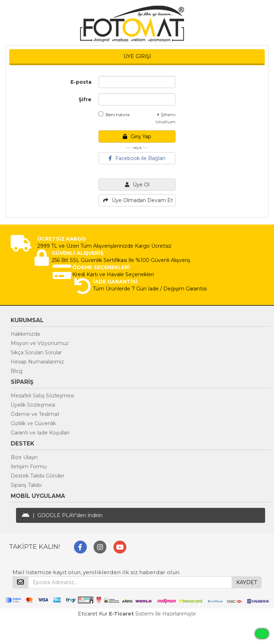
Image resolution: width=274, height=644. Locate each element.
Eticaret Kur (93, 614)
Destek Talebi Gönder (38, 476)
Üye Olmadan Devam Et (138, 200)
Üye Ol (137, 185)
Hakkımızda (25, 334)
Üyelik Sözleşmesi (33, 405)
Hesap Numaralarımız (37, 362)
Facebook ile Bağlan (137, 158)
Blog (17, 371)
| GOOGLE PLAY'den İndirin (62, 515)
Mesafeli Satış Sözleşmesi (42, 396)
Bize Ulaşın (24, 457)
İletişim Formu (29, 467)
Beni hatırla (114, 114)
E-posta (81, 82)
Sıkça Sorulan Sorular (36, 352)
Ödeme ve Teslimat (35, 414)
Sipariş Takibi (26, 485)
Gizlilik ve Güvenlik (33, 423)
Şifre (85, 99)
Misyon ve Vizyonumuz (40, 343)
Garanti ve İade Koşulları (40, 433)
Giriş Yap (137, 136)
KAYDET (247, 582)
